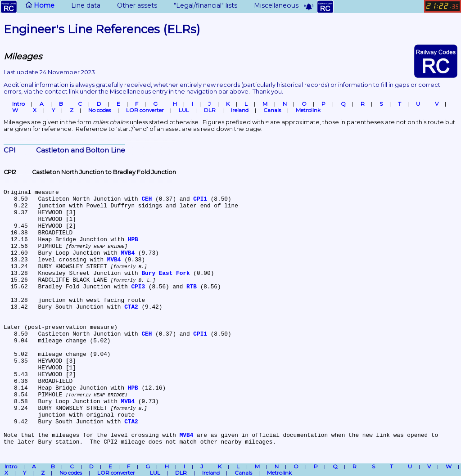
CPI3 (138, 287)
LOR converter (145, 110)
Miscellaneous (271, 5)
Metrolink (308, 110)
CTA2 (131, 307)
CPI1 (200, 199)
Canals (272, 110)
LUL (184, 110)
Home (27, 7)
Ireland (240, 110)
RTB (192, 287)
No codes (99, 110)
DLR (210, 110)
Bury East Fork (165, 273)
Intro (18, 104)
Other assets (132, 5)
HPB (133, 240)
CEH (147, 199)
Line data (80, 5)
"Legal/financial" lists (200, 5)
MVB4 (128, 253)
